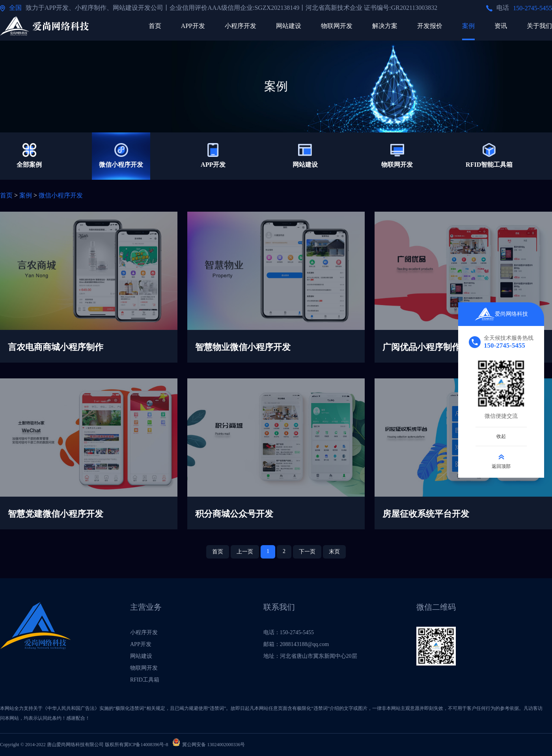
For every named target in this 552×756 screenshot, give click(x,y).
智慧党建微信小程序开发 (56, 514)
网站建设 (289, 26)
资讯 (501, 26)
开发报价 (430, 26)
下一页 (307, 552)
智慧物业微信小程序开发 (243, 347)
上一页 (245, 552)
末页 (334, 552)
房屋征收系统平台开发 (426, 514)
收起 (501, 436)
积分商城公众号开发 (234, 514)
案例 (468, 26)
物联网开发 (337, 26)
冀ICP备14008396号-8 (146, 745)
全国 (15, 8)
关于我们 (539, 26)
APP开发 (193, 26)
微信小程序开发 (61, 195)
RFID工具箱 (145, 680)
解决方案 (385, 26)
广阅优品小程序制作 (421, 347)
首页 (155, 26)
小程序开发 (241, 26)
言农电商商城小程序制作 (56, 347)
